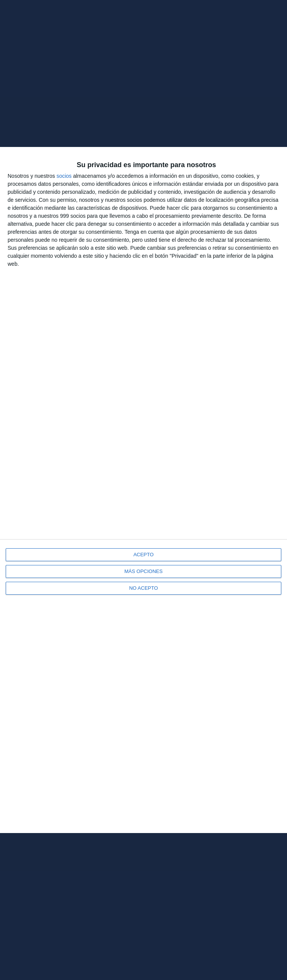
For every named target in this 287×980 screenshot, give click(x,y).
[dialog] (143, 490)
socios (64, 176)
